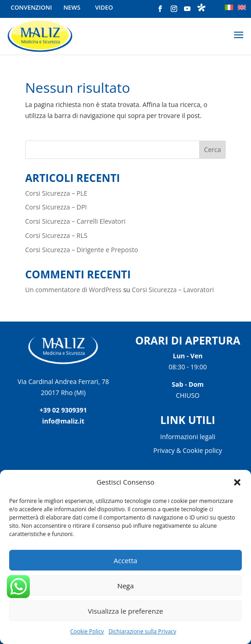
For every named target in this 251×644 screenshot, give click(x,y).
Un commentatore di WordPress (73, 290)
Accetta (125, 560)
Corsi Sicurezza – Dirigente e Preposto (82, 250)
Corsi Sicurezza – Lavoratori (173, 290)
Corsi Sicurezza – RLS (56, 235)
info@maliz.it (63, 421)
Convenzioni (31, 7)
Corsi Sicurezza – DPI (56, 207)
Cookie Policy (87, 631)
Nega (125, 586)
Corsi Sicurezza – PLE (56, 193)
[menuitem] (229, 7)
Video (104, 7)
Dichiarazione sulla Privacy (142, 631)
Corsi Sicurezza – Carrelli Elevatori (75, 221)
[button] (237, 482)
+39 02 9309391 (63, 410)
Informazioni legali (188, 437)
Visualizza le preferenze (126, 611)
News (72, 7)
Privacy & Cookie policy (187, 451)
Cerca (213, 150)
